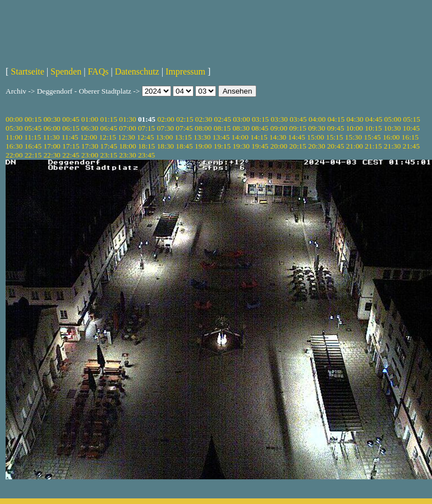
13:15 (183, 137)
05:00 (393, 119)
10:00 (355, 128)
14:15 (259, 137)
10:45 (411, 128)
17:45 (109, 146)
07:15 (146, 128)
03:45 (298, 119)
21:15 (373, 146)
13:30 (202, 137)
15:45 (372, 137)
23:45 (146, 155)
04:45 (374, 119)
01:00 (90, 119)
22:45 (71, 155)
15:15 (334, 137)
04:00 (317, 119)
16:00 (391, 137)
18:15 (146, 146)
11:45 (70, 137)
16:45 (33, 146)
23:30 (127, 155)
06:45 (109, 128)
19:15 (222, 146)
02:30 (204, 119)
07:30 (166, 128)
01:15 (109, 119)
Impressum (185, 71)
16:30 (14, 146)
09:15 (298, 128)
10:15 (373, 128)
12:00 (89, 137)
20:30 (316, 146)
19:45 (260, 146)
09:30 (316, 128)
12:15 (108, 137)
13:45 (221, 137)
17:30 (90, 146)
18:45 (184, 146)
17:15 (71, 146)
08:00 (203, 128)
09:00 (279, 128)
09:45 (336, 128)
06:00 (52, 128)
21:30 (392, 146)
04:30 (355, 119)
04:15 (336, 119)
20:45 (336, 146)
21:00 (355, 146)
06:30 (90, 128)
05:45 (33, 128)
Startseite (27, 71)
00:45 (71, 119)
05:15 (412, 119)
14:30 (278, 137)
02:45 (222, 119)
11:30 (51, 137)
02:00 (166, 119)
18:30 (166, 146)
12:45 (145, 137)
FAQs (98, 71)
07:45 (184, 128)
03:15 (260, 119)
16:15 (410, 137)
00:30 (52, 119)
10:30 (392, 128)
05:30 (14, 128)
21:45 (411, 146)
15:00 (315, 137)
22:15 (33, 155)
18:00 (127, 146)
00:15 (33, 119)
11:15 (33, 137)
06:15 (71, 128)
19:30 (241, 146)
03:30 (279, 119)
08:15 (222, 128)
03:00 (241, 119)
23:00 (90, 155)
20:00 (279, 146)
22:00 (14, 155)
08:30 (241, 128)
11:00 (14, 137)
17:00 (52, 146)
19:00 (203, 146)
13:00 (164, 137)
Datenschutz (137, 71)
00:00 (14, 119)
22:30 (52, 155)
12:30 (126, 137)
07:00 (127, 128)
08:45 (260, 128)
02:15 (185, 119)
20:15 (298, 146)
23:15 (109, 155)
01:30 (127, 119)
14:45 (297, 137)
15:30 (353, 137)
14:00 (240, 137)
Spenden (66, 71)
